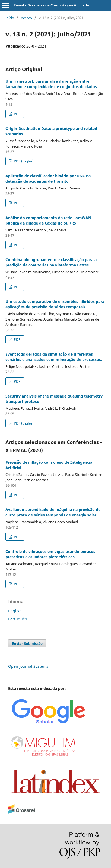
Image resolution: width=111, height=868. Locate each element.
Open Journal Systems (28, 666)
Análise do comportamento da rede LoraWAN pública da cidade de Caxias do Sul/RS (48, 220)
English (15, 611)
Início (10, 18)
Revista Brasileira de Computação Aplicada (51, 5)
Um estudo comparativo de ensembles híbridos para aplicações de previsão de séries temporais (55, 304)
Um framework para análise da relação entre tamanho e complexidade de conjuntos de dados (51, 84)
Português (18, 619)
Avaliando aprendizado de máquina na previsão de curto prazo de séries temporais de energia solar (53, 512)
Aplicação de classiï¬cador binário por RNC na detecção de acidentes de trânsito (48, 178)
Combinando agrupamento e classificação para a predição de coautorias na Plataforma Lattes (51, 262)
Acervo (26, 18)
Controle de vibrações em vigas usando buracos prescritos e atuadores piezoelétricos (50, 554)
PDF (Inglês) (23, 161)
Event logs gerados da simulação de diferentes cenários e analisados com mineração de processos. (54, 357)
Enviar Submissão (27, 643)
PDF (17, 114)
